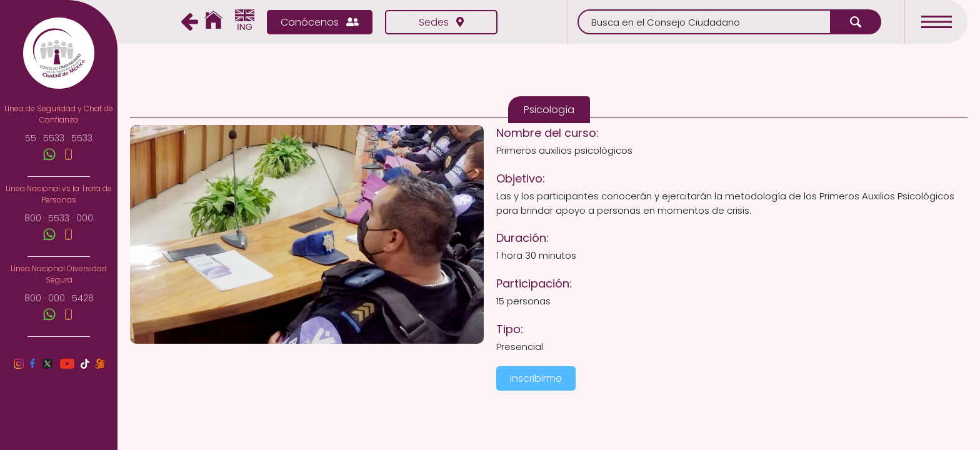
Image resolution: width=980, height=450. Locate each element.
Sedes (441, 22)
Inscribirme (536, 378)
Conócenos (320, 22)
